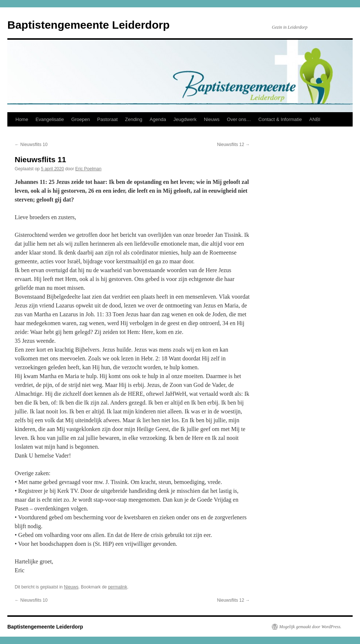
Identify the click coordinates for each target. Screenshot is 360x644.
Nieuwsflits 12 (233, 145)
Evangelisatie (50, 119)
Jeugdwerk (185, 119)
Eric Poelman (88, 169)
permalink (118, 587)
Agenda (158, 119)
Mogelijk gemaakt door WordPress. (310, 627)
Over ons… (239, 119)
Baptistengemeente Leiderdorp (89, 25)
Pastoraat (108, 119)
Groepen (81, 119)
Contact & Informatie (280, 119)
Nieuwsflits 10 (31, 145)
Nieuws (212, 119)
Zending (134, 119)
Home (22, 119)
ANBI (315, 119)
